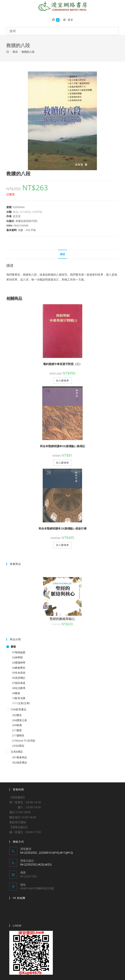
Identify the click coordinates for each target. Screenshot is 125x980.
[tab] (63, 254)
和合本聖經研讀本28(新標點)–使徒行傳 (62, 528)
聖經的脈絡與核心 (62, 619)
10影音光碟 (19, 698)
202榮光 (17, 715)
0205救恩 (25, 212)
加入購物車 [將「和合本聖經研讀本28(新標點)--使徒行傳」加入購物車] (62, 545)
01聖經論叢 (19, 652)
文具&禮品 (17, 752)
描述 (62, 254)
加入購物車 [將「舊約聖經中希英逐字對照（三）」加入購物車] (62, 381)
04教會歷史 (19, 668)
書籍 (15, 212)
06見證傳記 (19, 678)
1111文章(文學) (21, 703)
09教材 (16, 693)
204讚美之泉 (20, 720)
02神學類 (37, 212)
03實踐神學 (19, 663)
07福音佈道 (19, 683)
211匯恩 (17, 730)
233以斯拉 (18, 746)
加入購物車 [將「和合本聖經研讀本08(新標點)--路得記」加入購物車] (62, 463)
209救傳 (17, 725)
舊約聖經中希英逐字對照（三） (62, 364)
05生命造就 (19, 673)
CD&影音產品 (18, 709)
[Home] (8, 52)
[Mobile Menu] (67, 20)
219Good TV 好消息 (24, 741)
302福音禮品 (20, 762)
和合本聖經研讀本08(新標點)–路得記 (62, 446)
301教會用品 (20, 757)
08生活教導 (19, 688)
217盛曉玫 (18, 735)
